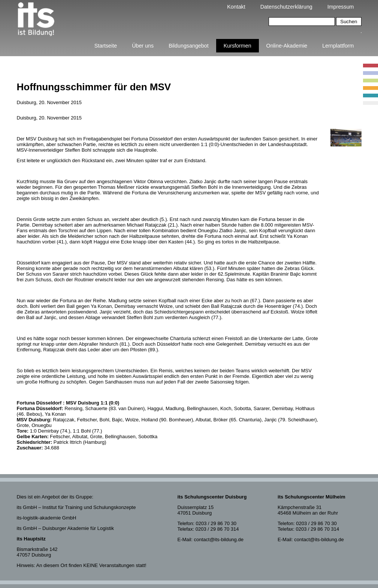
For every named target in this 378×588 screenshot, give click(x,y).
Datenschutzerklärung (286, 7)
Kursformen (238, 46)
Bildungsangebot (189, 46)
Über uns (143, 46)
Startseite (106, 46)
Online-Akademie (287, 46)
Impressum (341, 7)
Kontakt (236, 7)
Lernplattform (338, 46)
